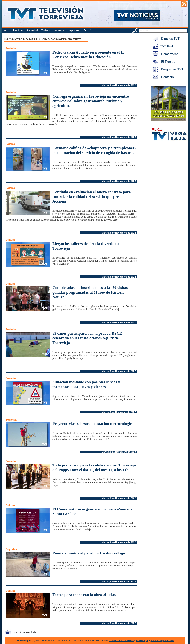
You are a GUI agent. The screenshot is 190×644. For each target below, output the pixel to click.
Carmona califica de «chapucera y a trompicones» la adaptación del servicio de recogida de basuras (94, 150)
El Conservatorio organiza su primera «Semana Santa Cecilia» (92, 512)
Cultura (46, 30)
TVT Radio (163, 46)
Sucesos (59, 30)
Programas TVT (167, 69)
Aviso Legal (142, 640)
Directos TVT (165, 39)
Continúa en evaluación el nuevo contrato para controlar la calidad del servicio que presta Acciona (92, 197)
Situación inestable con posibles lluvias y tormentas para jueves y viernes (86, 384)
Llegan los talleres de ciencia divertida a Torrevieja (86, 246)
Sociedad (32, 30)
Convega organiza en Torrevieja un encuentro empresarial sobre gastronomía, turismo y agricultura (91, 101)
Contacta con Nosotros (121, 640)
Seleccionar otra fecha (20, 632)
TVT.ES (87, 30)
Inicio (7, 30)
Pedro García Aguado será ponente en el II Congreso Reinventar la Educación (88, 55)
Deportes (73, 30)
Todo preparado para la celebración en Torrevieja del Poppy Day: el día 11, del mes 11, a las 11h (94, 468)
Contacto (162, 77)
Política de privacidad (162, 640)
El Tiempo (163, 62)
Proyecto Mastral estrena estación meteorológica (93, 424)
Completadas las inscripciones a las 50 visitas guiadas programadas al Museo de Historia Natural (90, 292)
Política (18, 30)
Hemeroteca (165, 54)
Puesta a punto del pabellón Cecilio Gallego (89, 553)
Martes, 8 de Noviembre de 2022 (119, 85)
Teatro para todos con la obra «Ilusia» (84, 595)
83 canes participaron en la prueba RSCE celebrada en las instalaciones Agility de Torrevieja (87, 338)
